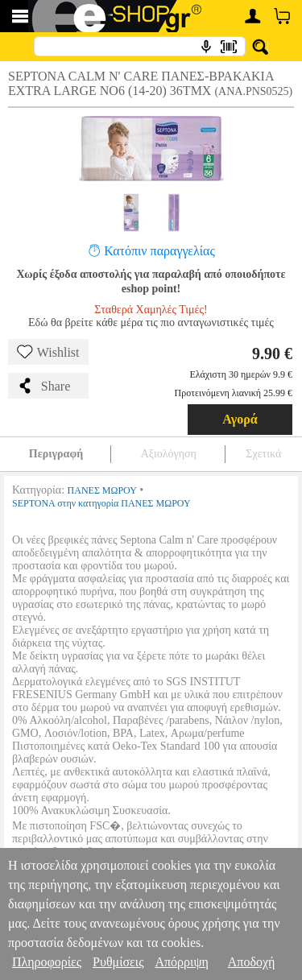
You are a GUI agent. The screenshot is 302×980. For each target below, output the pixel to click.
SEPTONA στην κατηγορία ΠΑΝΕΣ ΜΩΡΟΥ (101, 503)
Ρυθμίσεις (118, 962)
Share (43, 386)
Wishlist (48, 352)
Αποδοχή (252, 962)
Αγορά (240, 419)
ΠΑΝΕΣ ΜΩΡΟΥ (102, 490)
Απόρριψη (181, 962)
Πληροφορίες (47, 962)
